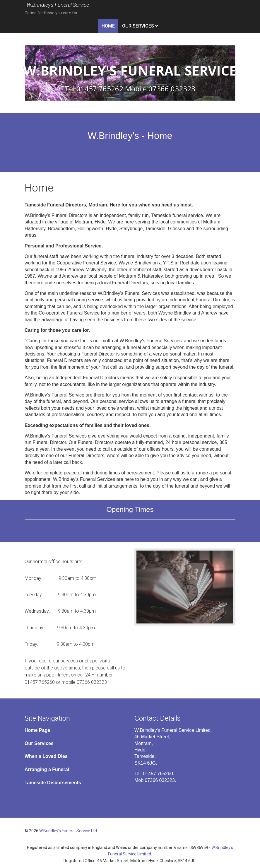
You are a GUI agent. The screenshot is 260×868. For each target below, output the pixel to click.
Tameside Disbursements (53, 783)
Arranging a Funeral (47, 769)
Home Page (37, 730)
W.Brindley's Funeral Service (58, 5)
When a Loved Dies (46, 756)
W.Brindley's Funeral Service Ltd (68, 831)
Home (108, 26)
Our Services (138, 26)
